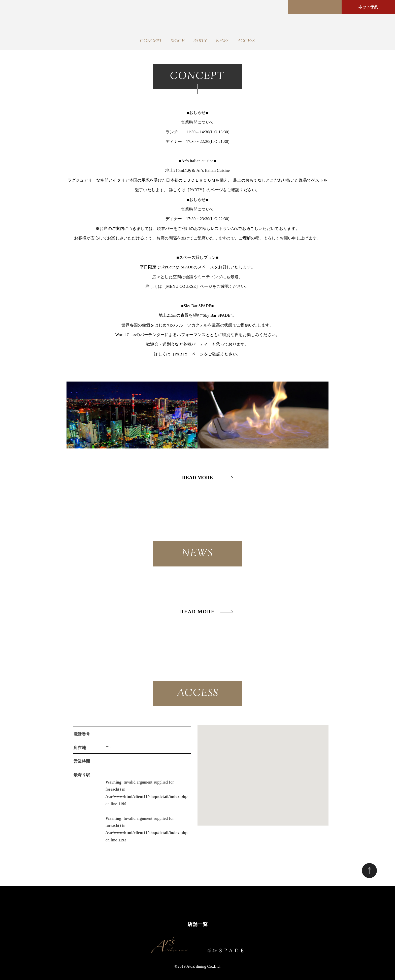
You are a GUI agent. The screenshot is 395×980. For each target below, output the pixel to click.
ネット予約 (368, 7)
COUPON (231, 902)
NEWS (222, 41)
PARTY (200, 41)
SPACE (178, 41)
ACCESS (246, 41)
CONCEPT (151, 41)
